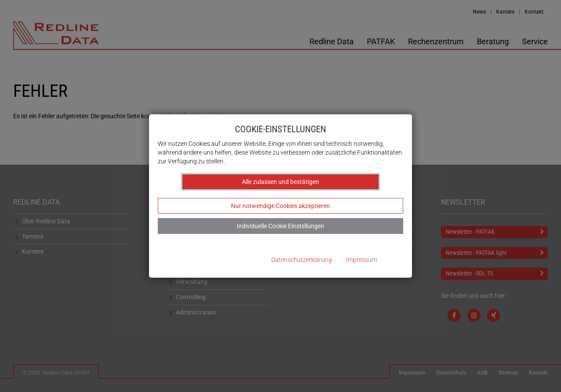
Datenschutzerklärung (302, 260)
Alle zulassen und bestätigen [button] (280, 182)
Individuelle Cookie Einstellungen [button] (280, 226)
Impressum (362, 260)
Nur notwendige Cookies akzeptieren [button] (280, 206)
